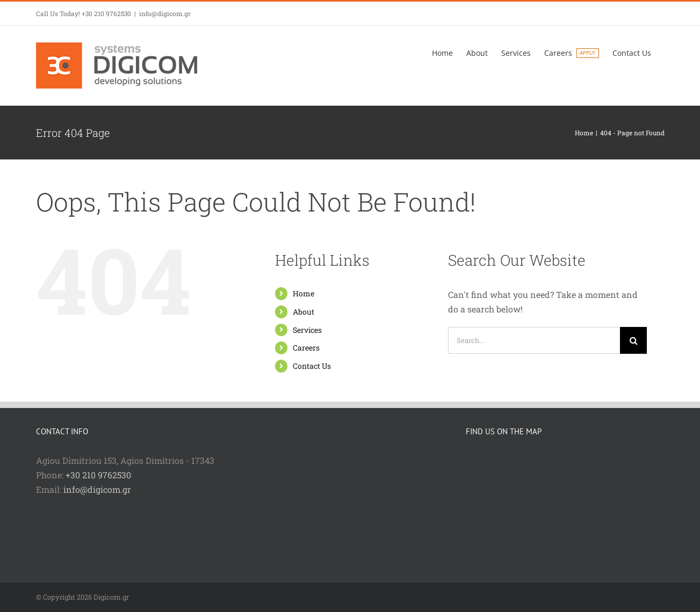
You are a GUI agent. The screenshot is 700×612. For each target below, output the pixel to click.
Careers (306, 348)
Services (307, 330)
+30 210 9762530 (98, 475)
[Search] (633, 340)
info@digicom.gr (165, 13)
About (304, 312)
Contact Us (312, 366)
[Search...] (534, 340)
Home (304, 293)
